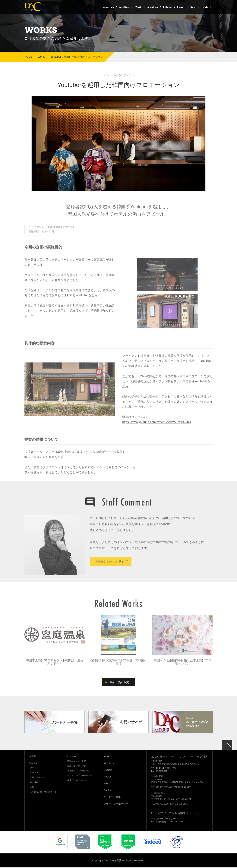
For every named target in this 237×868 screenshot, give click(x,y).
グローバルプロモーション (80, 776)
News (193, 7)
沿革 (32, 788)
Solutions (125, 7)
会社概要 (34, 783)
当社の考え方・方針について (43, 793)
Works (139, 7)
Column (167, 7)
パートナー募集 (112, 798)
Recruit (181, 7)
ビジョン (34, 773)
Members (153, 7)
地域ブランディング (77, 762)
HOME (28, 57)
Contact (206, 7)
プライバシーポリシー (116, 804)
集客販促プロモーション (79, 771)
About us (108, 7)
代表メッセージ (37, 778)
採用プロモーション (77, 781)
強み (32, 768)
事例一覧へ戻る (120, 683)
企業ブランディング (77, 766)
